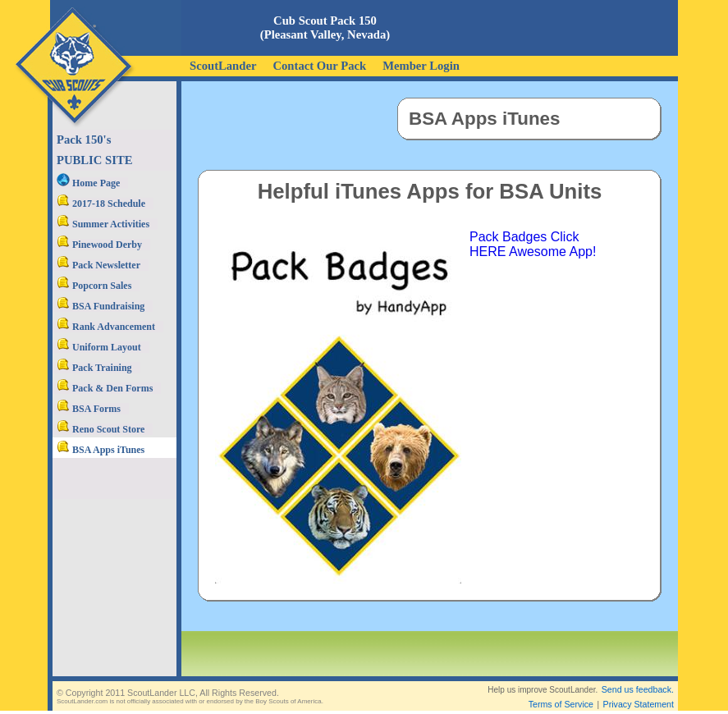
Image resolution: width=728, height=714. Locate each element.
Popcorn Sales (94, 286)
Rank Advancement (106, 327)
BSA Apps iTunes (101, 450)
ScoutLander (223, 66)
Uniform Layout (99, 347)
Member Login (421, 66)
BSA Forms (89, 409)
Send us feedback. (638, 676)
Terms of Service (561, 691)
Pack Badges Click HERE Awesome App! (533, 244)
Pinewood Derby (99, 245)
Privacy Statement (639, 691)
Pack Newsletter (98, 265)
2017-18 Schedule (101, 204)
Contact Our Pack (319, 66)
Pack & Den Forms (105, 388)
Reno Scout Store (101, 429)
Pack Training (94, 368)
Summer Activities (103, 224)
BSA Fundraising (101, 306)
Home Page (88, 183)
